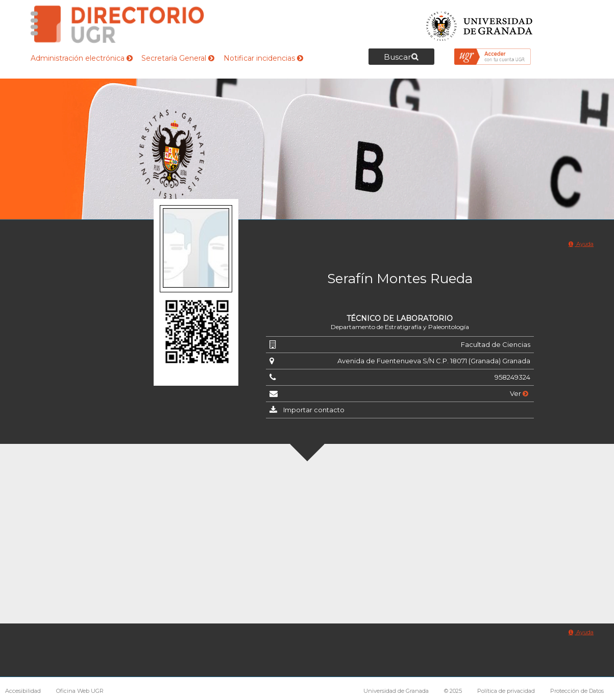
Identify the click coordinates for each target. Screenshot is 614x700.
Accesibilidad (23, 691)
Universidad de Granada (480, 23)
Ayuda (581, 244)
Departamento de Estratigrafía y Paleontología (400, 327)
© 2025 (453, 691)
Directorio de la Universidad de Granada (117, 24)
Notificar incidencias (263, 58)
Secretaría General (178, 58)
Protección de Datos (577, 691)
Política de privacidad (506, 691)
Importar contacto (314, 410)
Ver (519, 393)
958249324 (512, 377)
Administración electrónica (82, 58)
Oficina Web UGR (80, 691)
